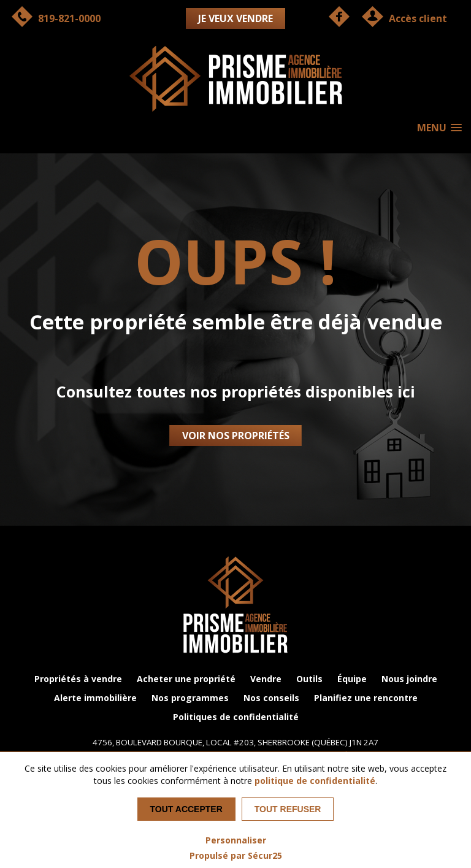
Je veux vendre (235, 18)
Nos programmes (190, 698)
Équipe (352, 679)
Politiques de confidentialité (236, 717)
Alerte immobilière (95, 698)
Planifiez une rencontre (366, 698)
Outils (309, 679)
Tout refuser (288, 809)
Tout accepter (186, 809)
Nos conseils (271, 698)
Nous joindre (409, 679)
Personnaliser (236, 840)
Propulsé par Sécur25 (236, 855)
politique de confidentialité (315, 781)
